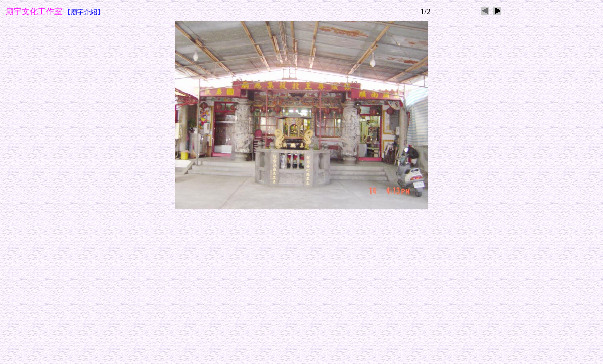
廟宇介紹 (84, 12)
